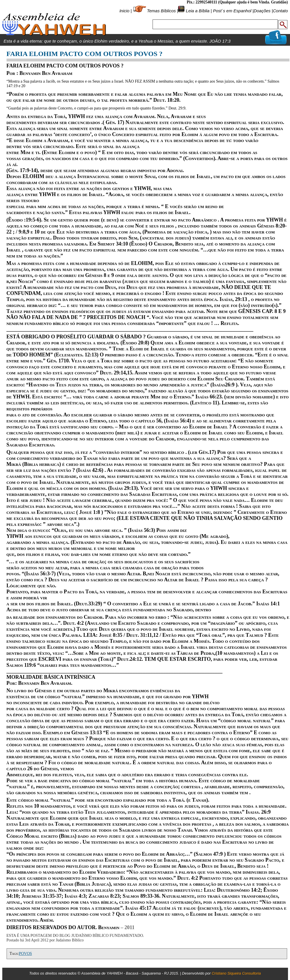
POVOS (25, 954)
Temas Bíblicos (161, 11)
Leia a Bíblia (197, 11)
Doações (262, 11)
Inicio (124, 11)
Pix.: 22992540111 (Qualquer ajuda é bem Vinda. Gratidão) (237, 2)
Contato (280, 11)
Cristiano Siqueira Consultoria (236, 973)
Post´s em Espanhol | (233, 11)
